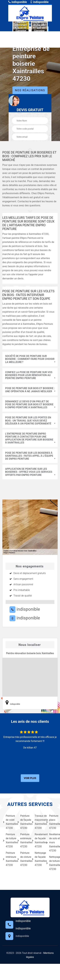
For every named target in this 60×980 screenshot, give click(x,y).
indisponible (18, 2)
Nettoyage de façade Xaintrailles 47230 (37, 859)
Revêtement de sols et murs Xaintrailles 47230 (52, 842)
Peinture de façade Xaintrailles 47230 (23, 822)
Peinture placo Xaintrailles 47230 (52, 822)
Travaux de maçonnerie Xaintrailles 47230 (37, 822)
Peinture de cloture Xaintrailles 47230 (23, 859)
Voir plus (30, 778)
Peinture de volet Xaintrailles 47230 (8, 822)
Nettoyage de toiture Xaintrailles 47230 (52, 863)
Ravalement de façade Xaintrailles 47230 (37, 840)
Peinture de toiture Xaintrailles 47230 (8, 840)
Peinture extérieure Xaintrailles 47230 (23, 840)
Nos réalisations (30, 90)
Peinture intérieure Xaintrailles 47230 (8, 859)
